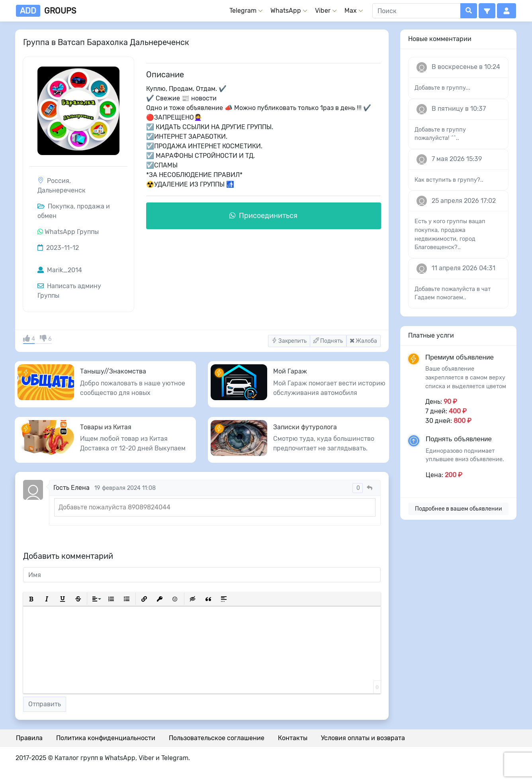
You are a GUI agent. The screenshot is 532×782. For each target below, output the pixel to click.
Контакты (293, 738)
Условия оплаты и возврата (363, 738)
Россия (58, 181)
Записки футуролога (305, 427)
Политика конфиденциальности (106, 738)
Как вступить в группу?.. (449, 180)
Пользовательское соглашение (217, 738)
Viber (323, 11)
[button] (487, 11)
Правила (29, 738)
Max (351, 11)
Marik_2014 (60, 270)
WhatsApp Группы (72, 232)
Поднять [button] (328, 341)
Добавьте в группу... (442, 88)
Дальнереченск (62, 190)
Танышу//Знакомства (113, 371)
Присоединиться (263, 216)
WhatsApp (286, 11)
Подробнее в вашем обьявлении (459, 509)
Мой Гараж (290, 371)
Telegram (243, 11)
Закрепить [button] (289, 341)
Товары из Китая (106, 427)
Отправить (45, 704)
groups (46, 11)
